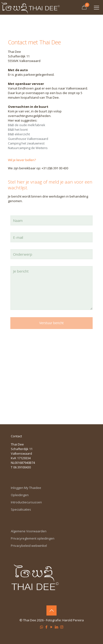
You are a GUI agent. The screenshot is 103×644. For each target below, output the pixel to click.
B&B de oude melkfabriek (27, 125)
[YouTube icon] (52, 627)
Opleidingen (20, 495)
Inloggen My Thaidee (26, 488)
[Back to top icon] (51, 610)
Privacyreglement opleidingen (33, 538)
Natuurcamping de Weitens (28, 148)
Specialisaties (21, 509)
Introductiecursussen (26, 502)
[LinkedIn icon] (57, 627)
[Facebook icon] (47, 627)
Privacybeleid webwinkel (29, 546)
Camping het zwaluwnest (26, 143)
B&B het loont (18, 130)
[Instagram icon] (62, 627)
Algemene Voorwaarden (29, 531)
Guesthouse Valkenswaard (28, 139)
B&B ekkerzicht (19, 134)
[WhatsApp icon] (42, 627)
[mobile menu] (97, 7)
